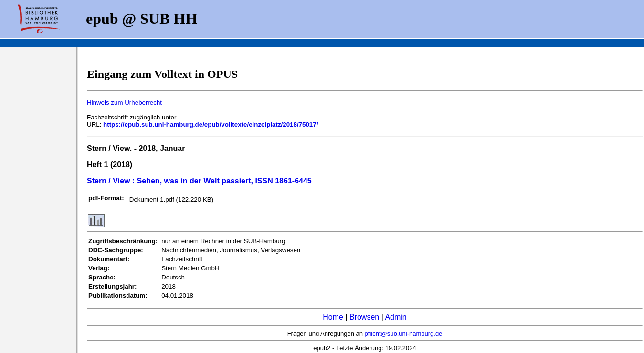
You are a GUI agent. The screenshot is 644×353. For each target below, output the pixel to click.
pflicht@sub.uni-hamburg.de (404, 334)
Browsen (364, 317)
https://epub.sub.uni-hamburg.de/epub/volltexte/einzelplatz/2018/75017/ (211, 124)
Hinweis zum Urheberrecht (124, 102)
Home (333, 317)
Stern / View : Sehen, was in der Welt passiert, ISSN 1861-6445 (199, 181)
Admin (396, 317)
